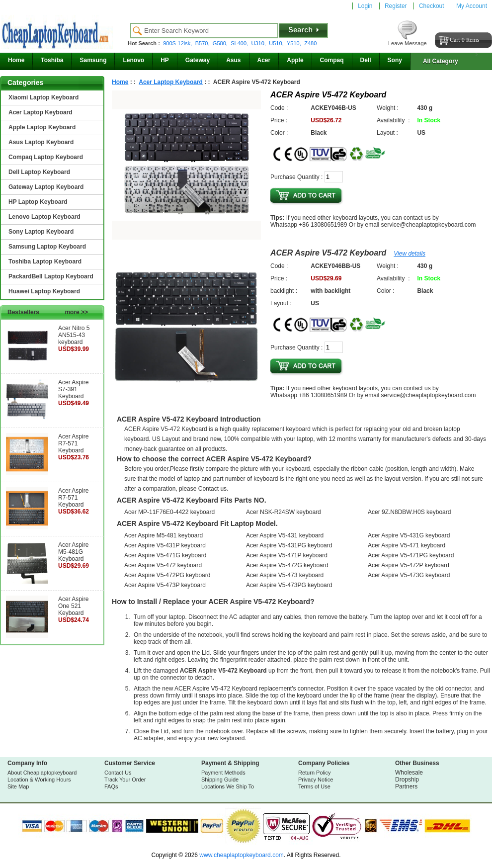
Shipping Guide (220, 780)
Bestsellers (48, 312)
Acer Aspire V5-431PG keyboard (289, 545)
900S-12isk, (178, 43)
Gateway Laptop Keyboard (46, 187)
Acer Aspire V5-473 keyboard (285, 575)
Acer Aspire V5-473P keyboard (165, 585)
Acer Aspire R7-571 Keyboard (73, 443)
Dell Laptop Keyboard (39, 172)
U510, (277, 43)
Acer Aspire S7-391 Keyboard (73, 389)
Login (365, 6)
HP (165, 60)
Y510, (295, 43)
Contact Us (118, 773)
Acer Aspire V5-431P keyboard (165, 545)
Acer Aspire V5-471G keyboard (165, 555)
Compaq (332, 60)
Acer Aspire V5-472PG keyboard (167, 575)
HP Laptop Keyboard (38, 202)
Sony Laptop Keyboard (41, 232)
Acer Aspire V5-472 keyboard (163, 565)
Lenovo (133, 60)
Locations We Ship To (228, 786)
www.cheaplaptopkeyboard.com (241, 855)
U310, (259, 43)
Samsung (93, 60)
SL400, (240, 43)
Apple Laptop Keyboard (42, 127)
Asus (233, 60)
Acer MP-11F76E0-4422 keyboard (169, 512)
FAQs (111, 786)
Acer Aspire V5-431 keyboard (285, 535)
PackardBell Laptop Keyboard (51, 276)
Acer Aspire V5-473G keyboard (409, 575)
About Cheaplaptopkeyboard (42, 773)
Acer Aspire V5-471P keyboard (287, 555)
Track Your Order (125, 780)
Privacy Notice (316, 780)
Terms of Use (314, 786)
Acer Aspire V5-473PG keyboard (289, 585)
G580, (221, 43)
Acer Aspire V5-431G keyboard (409, 535)
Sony (395, 60)
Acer (264, 60)
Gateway (198, 60)
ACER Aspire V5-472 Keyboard (328, 253)
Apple (295, 60)
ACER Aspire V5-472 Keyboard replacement (233, 689)
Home (16, 60)
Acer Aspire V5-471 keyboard (407, 545)
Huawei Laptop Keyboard (44, 291)
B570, (203, 43)
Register (396, 6)
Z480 (310, 43)
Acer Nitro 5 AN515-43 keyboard (74, 335)
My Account (472, 6)
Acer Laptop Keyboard (41, 112)
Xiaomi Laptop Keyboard (43, 97)
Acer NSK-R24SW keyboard (284, 512)
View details (410, 254)
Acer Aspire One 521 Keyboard (73, 606)
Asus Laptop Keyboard (41, 142)
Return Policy (314, 773)
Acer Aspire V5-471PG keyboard (411, 555)
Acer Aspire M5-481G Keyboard (73, 552)
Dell (366, 60)
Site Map (18, 786)
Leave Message (408, 43)
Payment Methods (223, 773)
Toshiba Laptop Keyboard (45, 261)
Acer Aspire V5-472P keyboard (409, 565)
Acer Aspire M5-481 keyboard (164, 535)
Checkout (432, 6)
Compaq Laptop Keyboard (46, 157)
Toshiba (52, 60)
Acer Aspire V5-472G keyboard (287, 565)
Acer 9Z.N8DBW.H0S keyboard (409, 512)
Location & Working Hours (39, 780)
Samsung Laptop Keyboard (47, 247)
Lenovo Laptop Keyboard (44, 217)
